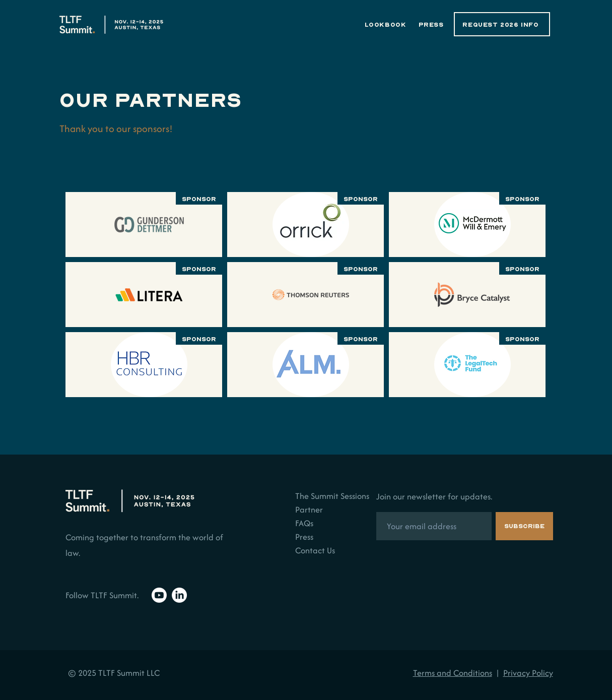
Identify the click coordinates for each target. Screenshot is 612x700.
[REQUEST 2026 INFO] (502, 24)
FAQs (304, 523)
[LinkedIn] (179, 595)
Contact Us (315, 550)
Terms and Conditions (453, 673)
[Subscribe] (524, 526)
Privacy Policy (528, 673)
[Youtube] (159, 595)
